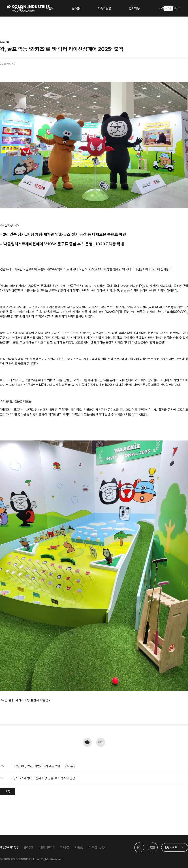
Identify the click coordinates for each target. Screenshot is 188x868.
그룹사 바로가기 (46, 847)
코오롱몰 (64, 847)
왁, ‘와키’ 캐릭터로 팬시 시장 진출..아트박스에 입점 (43, 778)
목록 (8, 792)
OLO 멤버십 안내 (98, 847)
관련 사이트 (171, 847)
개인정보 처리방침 (9, 847)
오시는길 (79, 847)
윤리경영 (28, 847)
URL (101, 742)
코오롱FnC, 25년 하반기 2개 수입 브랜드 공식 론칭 (44, 766)
